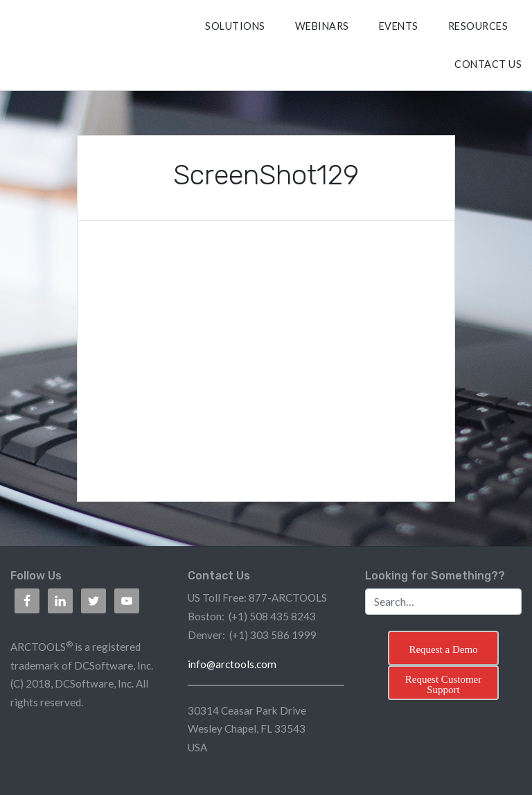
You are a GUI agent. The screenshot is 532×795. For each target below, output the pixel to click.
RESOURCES (478, 26)
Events (399, 26)
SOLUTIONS (235, 26)
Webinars (322, 26)
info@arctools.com (232, 664)
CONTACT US (488, 64)
